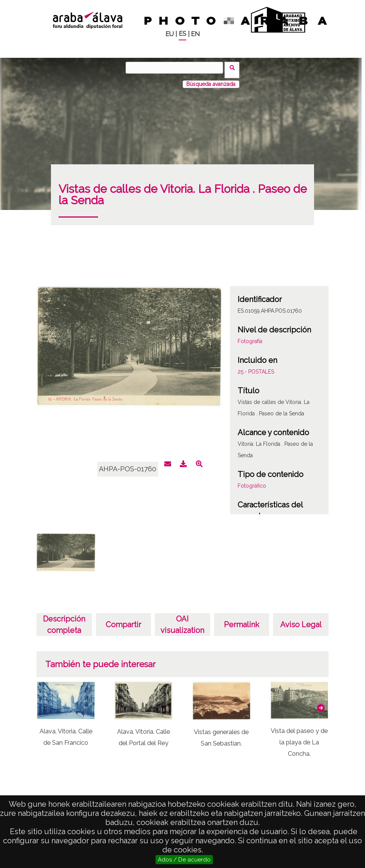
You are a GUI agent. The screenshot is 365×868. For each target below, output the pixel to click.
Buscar (234, 67)
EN (195, 34)
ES (182, 34)
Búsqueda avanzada (211, 79)
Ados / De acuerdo (184, 860)
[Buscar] (177, 68)
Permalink (242, 620)
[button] (321, 703)
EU (170, 34)
